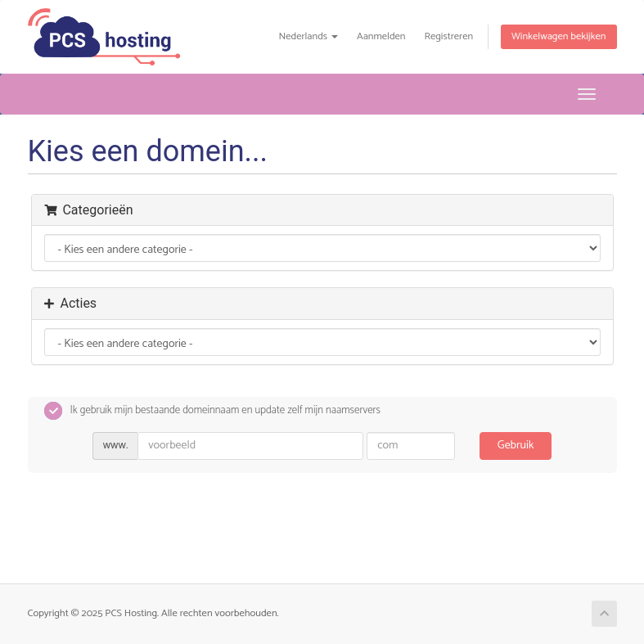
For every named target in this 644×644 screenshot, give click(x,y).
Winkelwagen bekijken (558, 36)
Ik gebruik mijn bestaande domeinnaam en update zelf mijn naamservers (213, 411)
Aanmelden (381, 36)
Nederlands (308, 36)
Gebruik (516, 446)
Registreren (448, 36)
